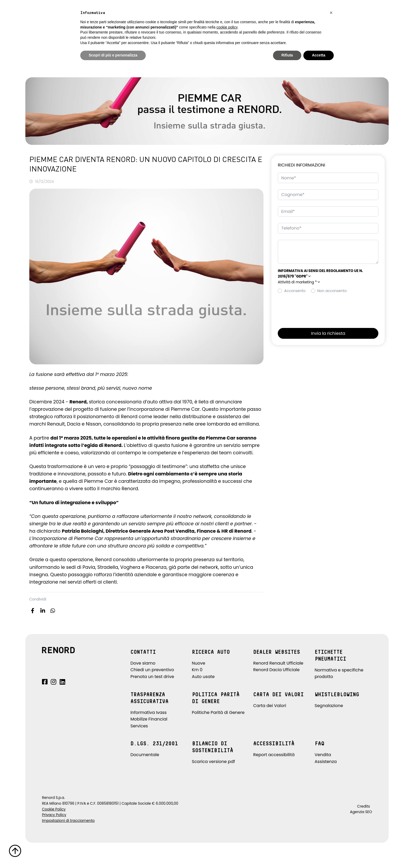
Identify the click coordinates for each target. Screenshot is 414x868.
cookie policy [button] (227, 27)
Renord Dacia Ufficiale (276, 670)
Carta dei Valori (270, 706)
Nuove (199, 663)
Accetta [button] (319, 55)
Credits (363, 806)
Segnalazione (329, 706)
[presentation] (318, 309)
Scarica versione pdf (213, 762)
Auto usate (203, 677)
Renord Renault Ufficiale (278, 663)
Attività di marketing (299, 282)
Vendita (323, 755)
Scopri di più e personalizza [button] (113, 55)
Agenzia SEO (361, 812)
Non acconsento (332, 291)
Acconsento (295, 291)
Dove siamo (143, 663)
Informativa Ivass (149, 712)
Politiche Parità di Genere (218, 712)
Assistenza (326, 762)
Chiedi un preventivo (152, 670)
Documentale (145, 755)
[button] (328, 282)
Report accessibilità (274, 755)
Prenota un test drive (152, 677)
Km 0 (197, 670)
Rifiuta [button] (287, 55)
